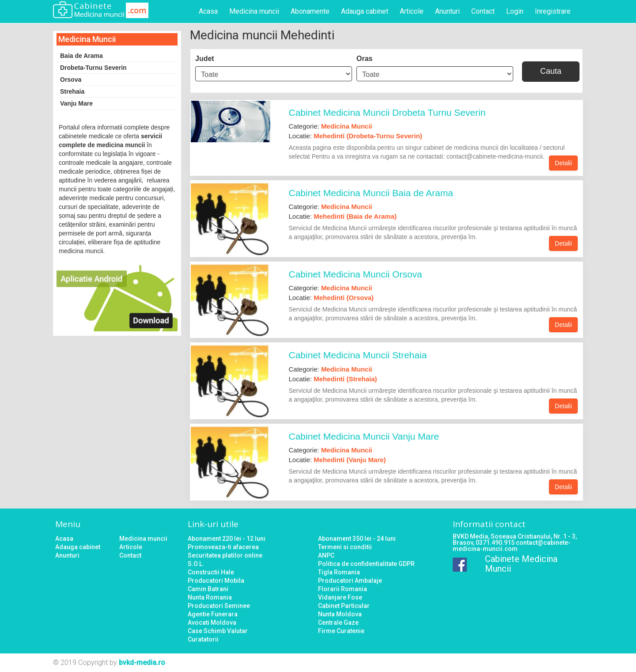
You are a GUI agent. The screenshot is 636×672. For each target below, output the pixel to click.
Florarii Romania (343, 589)
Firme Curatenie (341, 631)
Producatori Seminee (219, 606)
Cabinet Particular (344, 606)
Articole (412, 11)
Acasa (208, 11)
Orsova (71, 80)
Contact (483, 11)
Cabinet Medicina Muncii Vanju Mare (364, 436)
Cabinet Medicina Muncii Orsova (356, 274)
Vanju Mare (76, 103)
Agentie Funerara (213, 614)
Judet (205, 59)
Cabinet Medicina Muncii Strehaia (358, 355)
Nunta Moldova (340, 614)
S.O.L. (196, 564)
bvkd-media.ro (142, 663)
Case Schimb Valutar (218, 631)
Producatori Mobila (216, 581)
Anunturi (447, 11)
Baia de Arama (81, 56)
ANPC (326, 555)
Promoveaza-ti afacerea (223, 547)
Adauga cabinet (365, 11)
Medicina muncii (254, 11)
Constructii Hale (211, 572)
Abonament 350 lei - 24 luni (357, 539)
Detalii (563, 163)
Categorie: (331, 126)
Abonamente (310, 11)
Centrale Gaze (338, 623)
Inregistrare (553, 11)
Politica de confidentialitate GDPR (366, 564)
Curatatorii (203, 639)
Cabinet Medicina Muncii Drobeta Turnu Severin (387, 112)
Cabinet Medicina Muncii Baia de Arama (371, 193)
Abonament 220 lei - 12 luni (227, 539)
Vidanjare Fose (340, 597)
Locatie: (356, 136)
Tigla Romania (339, 572)
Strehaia (72, 91)
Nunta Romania (210, 597)
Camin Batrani (208, 589)
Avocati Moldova (212, 623)
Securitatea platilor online (225, 555)
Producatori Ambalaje (350, 581)
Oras (364, 59)
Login (515, 11)
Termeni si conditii (345, 547)
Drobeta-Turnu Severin (93, 68)
